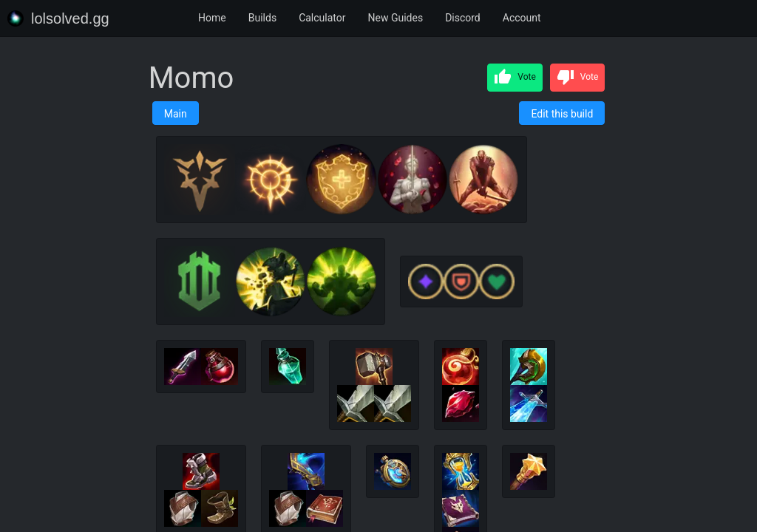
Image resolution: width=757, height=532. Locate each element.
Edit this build (562, 114)
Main (176, 114)
